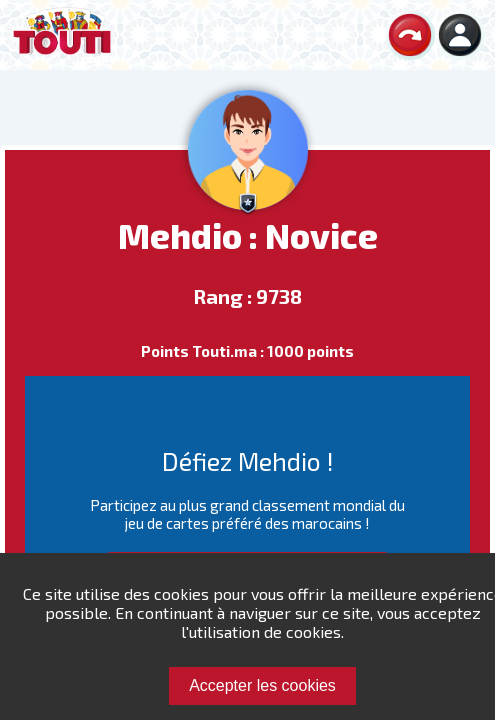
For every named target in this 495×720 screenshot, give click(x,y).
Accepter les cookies (262, 685)
